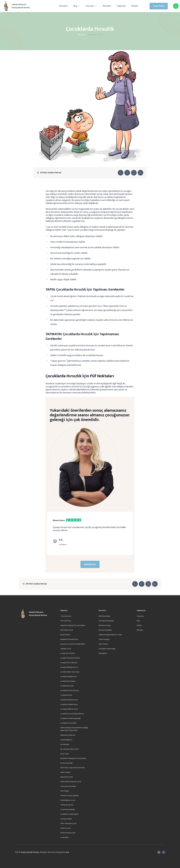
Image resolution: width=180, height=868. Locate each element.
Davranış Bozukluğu (105, 630)
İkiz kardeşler (65, 744)
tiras (67, 852)
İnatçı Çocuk (64, 754)
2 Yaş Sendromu (66, 616)
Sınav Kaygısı (65, 791)
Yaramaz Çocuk (65, 828)
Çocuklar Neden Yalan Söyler (70, 672)
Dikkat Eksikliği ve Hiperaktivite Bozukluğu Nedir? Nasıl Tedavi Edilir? (74, 729)
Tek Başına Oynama (67, 805)
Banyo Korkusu (65, 635)
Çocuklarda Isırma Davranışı (70, 690)
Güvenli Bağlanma (66, 740)
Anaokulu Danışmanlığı (106, 621)
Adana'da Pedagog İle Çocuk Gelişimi (73, 625)
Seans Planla (159, 6)
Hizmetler (91, 6)
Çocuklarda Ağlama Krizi (69, 677)
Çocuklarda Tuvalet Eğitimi (69, 814)
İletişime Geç (90, 564)
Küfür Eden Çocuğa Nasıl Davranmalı (72, 768)
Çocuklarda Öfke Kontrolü (69, 709)
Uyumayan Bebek (66, 819)
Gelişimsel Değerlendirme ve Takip (110, 635)
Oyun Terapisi (103, 644)
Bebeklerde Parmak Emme (69, 639)
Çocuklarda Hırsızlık (67, 686)
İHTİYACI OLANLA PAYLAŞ (51, 173)
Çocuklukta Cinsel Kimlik (68, 723)
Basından (107, 6)
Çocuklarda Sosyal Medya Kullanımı (72, 714)
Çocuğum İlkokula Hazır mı (69, 667)
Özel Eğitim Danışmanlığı (107, 649)
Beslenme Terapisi (105, 625)
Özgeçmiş (121, 6)
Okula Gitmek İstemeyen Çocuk (71, 782)
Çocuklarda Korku (66, 695)
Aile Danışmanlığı (104, 616)
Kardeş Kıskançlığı (66, 763)
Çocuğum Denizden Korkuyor (70, 658)
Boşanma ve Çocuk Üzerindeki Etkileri (73, 644)
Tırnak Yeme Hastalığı (68, 809)
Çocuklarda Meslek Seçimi (69, 704)
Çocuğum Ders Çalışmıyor (69, 663)
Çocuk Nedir (64, 837)
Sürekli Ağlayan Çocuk (68, 800)
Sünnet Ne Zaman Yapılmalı (69, 796)
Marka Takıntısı (65, 772)
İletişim (135, 6)
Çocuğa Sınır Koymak (67, 653)
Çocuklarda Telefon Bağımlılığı (70, 718)
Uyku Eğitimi (103, 653)
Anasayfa (63, 6)
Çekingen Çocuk (66, 649)
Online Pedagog (104, 639)
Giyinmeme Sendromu (68, 735)
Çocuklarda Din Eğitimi (68, 681)
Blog (77, 6)
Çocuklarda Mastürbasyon (69, 700)
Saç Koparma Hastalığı (68, 786)
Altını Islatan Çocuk (67, 630)
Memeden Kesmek (67, 777)
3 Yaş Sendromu (66, 621)
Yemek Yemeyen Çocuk (68, 833)
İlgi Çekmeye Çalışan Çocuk (69, 749)
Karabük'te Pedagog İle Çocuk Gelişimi (73, 758)
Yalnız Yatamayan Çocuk (68, 823)
